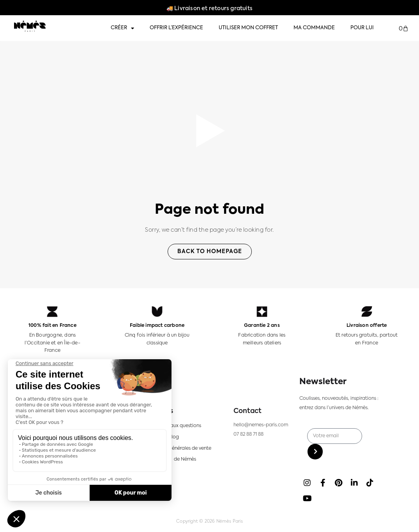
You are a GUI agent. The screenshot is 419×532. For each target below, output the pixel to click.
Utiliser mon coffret (248, 28)
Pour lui (362, 28)
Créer (122, 28)
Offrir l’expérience (176, 28)
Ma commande (314, 28)
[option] (392, 525)
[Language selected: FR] (396, 524)
